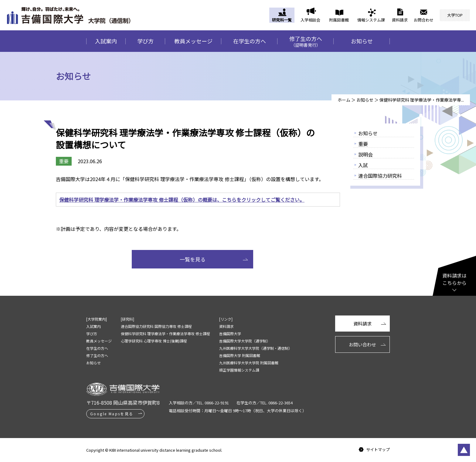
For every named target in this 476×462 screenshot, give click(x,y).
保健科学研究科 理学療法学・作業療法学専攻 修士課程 (165, 334)
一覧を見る (193, 259)
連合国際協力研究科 (380, 176)
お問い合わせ (362, 344)
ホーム (344, 100)
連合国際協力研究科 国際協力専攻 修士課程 (156, 326)
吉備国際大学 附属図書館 (240, 355)
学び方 (145, 41)
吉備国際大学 (230, 334)
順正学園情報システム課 (239, 370)
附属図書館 (339, 20)
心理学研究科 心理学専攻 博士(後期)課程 (154, 341)
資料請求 (400, 20)
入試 (363, 165)
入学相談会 (310, 20)
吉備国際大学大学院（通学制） (245, 341)
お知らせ (362, 41)
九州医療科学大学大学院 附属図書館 (249, 363)
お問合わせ (424, 20)
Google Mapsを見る (112, 414)
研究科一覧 (282, 20)
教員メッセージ (193, 41)
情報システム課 (371, 20)
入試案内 (106, 41)
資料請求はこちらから (454, 279)
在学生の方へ (250, 41)
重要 (363, 144)
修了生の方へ (306, 41)
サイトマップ (378, 450)
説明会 (365, 154)
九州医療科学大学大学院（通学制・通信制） (256, 348)
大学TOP (455, 15)
